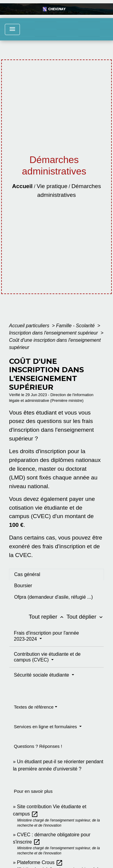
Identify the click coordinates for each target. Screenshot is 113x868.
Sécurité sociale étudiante (42, 675)
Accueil (22, 186)
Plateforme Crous (40, 862)
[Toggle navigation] (12, 29)
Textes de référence (34, 707)
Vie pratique (52, 186)
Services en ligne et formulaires (46, 727)
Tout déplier (85, 617)
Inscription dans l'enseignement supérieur (54, 333)
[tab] (56, 575)
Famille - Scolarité (76, 326)
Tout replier (47, 617)
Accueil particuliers (30, 326)
